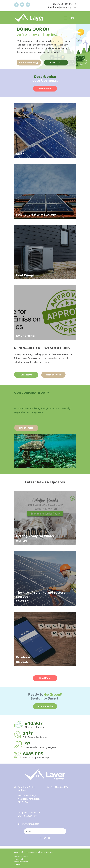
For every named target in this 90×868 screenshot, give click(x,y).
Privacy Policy (19, 859)
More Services (53, 375)
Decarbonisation (45, 706)
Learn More (45, 88)
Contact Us (56, 62)
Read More (45, 678)
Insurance (18, 864)
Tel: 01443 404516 (67, 4)
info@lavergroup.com (65, 7)
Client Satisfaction (21, 862)
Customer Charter (21, 857)
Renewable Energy (29, 62)
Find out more (26, 428)
